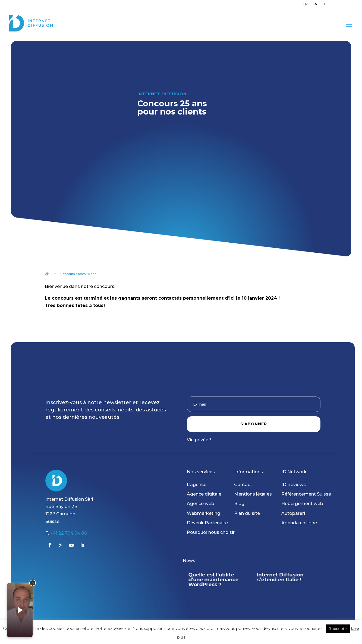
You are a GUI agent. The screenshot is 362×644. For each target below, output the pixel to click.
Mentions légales (253, 494)
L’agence (197, 485)
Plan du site (247, 513)
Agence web (201, 504)
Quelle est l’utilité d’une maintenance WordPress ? (213, 580)
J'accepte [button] (338, 629)
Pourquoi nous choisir (211, 532)
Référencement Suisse (306, 494)
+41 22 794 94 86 (68, 533)
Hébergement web (302, 504)
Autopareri (293, 513)
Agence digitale (204, 494)
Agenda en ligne (299, 523)
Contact (243, 485)
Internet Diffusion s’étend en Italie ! (280, 577)
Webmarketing (204, 513)
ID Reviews (294, 485)
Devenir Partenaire (207, 523)
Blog (239, 504)
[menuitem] (306, 5)
